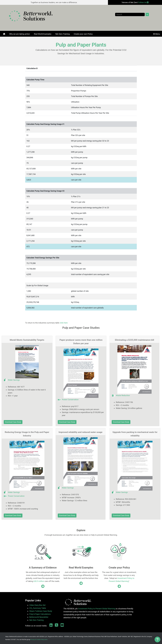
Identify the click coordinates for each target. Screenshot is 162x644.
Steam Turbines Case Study (41, 611)
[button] (157, 639)
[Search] (130, 14)
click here (64, 323)
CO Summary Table (38, 608)
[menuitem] (4, 34)
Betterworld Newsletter (39, 617)
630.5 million (39, 581)
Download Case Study (13, 422)
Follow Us (143, 2)
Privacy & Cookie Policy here (39, 640)
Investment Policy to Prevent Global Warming (97, 609)
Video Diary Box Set (37, 605)
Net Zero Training (36, 620)
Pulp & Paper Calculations (40, 614)
